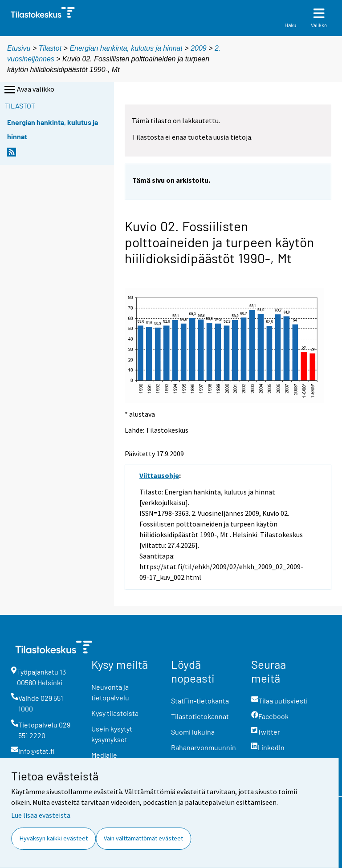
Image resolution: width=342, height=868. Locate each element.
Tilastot (50, 48)
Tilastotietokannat (200, 716)
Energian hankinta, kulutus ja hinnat (126, 48)
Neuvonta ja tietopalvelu (110, 692)
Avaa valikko (28, 90)
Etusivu (19, 48)
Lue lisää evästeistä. (41, 815)
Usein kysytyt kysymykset (112, 734)
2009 (199, 48)
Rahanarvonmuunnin (204, 747)
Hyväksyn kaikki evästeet (54, 838)
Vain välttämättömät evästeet (143, 838)
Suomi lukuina (193, 732)
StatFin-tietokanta (200, 701)
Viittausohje (159, 475)
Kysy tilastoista (115, 713)
